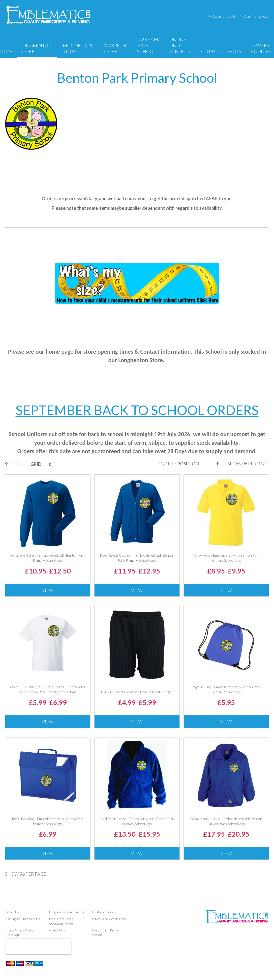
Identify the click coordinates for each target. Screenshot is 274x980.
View (48, 590)
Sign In (231, 16)
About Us (13, 912)
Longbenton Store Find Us (67, 912)
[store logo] (48, 15)
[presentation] (39, 947)
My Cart (246, 16)
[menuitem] (37, 50)
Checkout (261, 16)
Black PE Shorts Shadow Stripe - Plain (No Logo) (137, 692)
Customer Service (104, 912)
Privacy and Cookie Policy (110, 919)
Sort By (167, 464)
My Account (216, 16)
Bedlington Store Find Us (23, 919)
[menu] (137, 47)
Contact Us (57, 930)
